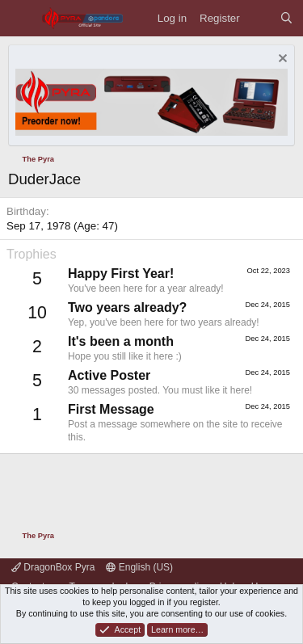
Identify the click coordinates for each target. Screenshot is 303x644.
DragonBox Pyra (53, 567)
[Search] (286, 18)
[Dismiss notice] (281, 60)
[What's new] (260, 18)
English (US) (139, 567)
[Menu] (21, 18)
